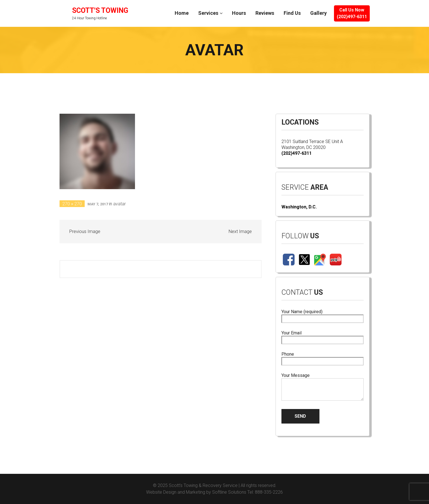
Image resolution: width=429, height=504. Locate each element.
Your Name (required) (323, 315)
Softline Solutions (229, 492)
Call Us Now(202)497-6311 (352, 13)
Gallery (318, 13)
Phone (323, 358)
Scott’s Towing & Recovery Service (203, 485)
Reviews (265, 13)
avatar (119, 204)
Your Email (323, 337)
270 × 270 (72, 204)
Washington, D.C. (299, 207)
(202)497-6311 (297, 153)
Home (182, 13)
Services (208, 13)
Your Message (323, 387)
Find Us (292, 13)
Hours (239, 13)
